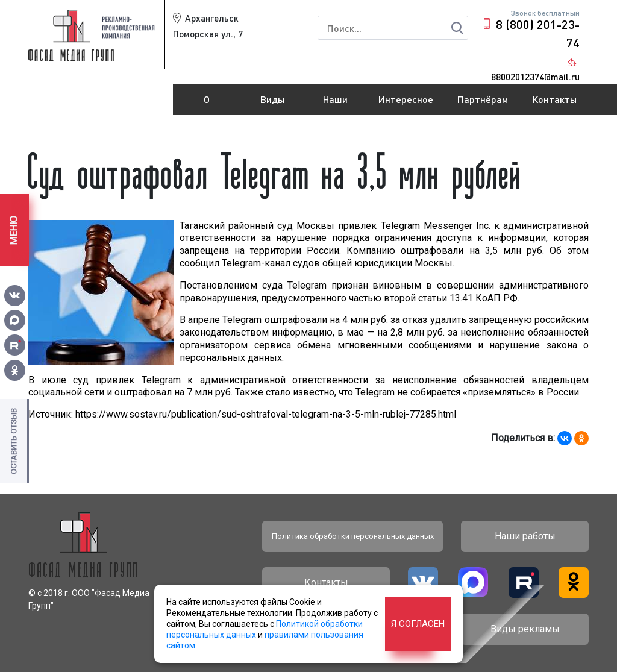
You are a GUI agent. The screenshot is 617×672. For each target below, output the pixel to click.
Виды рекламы (273, 104)
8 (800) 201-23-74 (538, 33)
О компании (207, 104)
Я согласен (418, 624)
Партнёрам (483, 99)
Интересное (406, 99)
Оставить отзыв (14, 441)
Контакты (554, 99)
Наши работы (336, 104)
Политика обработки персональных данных (353, 536)
